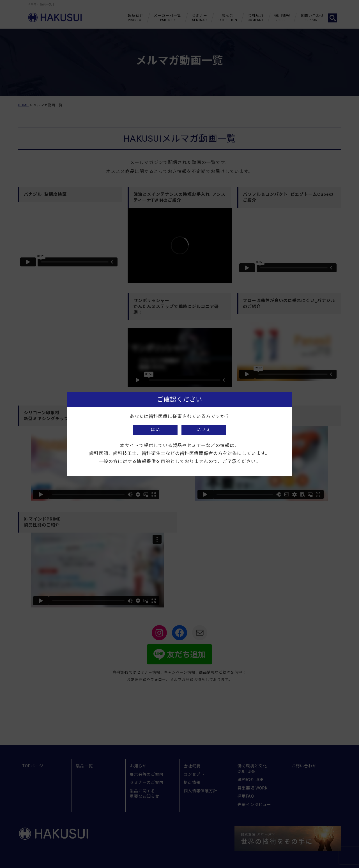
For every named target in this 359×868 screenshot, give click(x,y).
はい (155, 430)
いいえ (203, 430)
